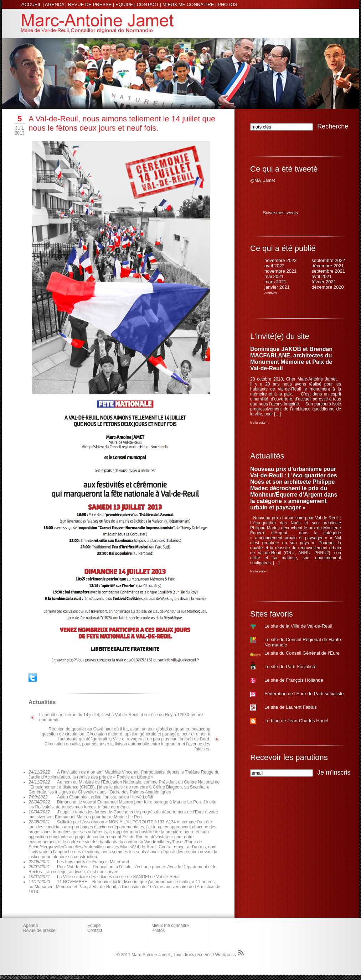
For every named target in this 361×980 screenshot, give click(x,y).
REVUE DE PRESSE (90, 4)
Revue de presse (39, 931)
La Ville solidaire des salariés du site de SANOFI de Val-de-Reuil (118, 877)
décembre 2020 (328, 287)
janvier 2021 (277, 287)
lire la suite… (259, 423)
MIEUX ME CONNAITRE (188, 4)
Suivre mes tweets (280, 213)
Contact (95, 931)
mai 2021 (274, 276)
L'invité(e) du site (280, 336)
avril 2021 (321, 276)
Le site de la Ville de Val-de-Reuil (298, 626)
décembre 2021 (328, 266)
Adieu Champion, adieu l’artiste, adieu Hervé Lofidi (105, 797)
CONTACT (148, 4)
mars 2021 (275, 282)
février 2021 (324, 282)
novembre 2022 (280, 260)
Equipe (94, 926)
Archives (271, 293)
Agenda (30, 926)
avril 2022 (274, 266)
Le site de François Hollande (294, 680)
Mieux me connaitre (170, 926)
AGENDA (55, 4)
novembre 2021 (280, 271)
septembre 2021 (328, 271)
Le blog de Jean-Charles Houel (296, 721)
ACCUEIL (31, 4)
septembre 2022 (328, 260)
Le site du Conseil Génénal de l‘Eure (302, 653)
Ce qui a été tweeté (284, 169)
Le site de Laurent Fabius (291, 707)
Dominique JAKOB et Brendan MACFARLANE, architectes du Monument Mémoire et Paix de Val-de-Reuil (291, 359)
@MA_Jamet (263, 180)
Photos (158, 931)
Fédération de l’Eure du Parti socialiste (304, 694)
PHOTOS (228, 4)
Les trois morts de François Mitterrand (93, 862)
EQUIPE (124, 4)
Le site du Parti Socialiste (290, 667)
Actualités (267, 456)
